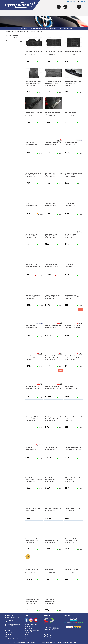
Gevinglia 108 (9, 634)
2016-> (39, 31)
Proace (33, 31)
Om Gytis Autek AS (31, 625)
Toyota (27, 31)
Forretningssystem (47, 642)
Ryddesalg (48, 635)
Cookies (27, 635)
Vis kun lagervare (13, 37)
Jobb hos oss (29, 633)
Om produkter (29, 627)
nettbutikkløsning (58, 642)
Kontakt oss (71, 2)
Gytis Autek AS (10, 632)
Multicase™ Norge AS (73, 642)
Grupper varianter (13, 35)
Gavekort (28, 639)
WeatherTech (29, 629)
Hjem (13, 31)
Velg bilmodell (20, 31)
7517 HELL (8, 636)
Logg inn (81, 2)
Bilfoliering (48, 637)
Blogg (27, 637)
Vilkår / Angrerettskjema (32, 631)
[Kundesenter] (65, 7)
